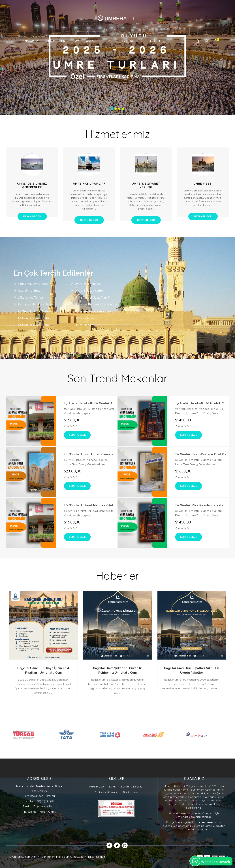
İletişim (154, 41)
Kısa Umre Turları (30, 291)
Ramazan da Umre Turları (36, 304)
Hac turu (185, 801)
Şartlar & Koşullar (132, 787)
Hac (109, 41)
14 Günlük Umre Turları (34, 311)
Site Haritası (130, 792)
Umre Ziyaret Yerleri (89, 291)
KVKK (113, 787)
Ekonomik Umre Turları (34, 284)
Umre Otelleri (84, 318)
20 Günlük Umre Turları (34, 318)
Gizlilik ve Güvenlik (106, 792)
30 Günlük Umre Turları (34, 325)
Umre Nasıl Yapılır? (88, 284)
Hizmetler (56, 41)
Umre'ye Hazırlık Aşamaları (94, 311)
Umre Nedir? (84, 325)
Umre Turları (86, 41)
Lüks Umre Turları (30, 298)
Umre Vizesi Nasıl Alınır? (92, 298)
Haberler (130, 41)
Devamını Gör (32, 216)
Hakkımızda (97, 787)
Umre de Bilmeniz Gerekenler (96, 304)
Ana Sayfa (30, 41)
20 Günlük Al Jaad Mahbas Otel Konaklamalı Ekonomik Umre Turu (116, 505)
